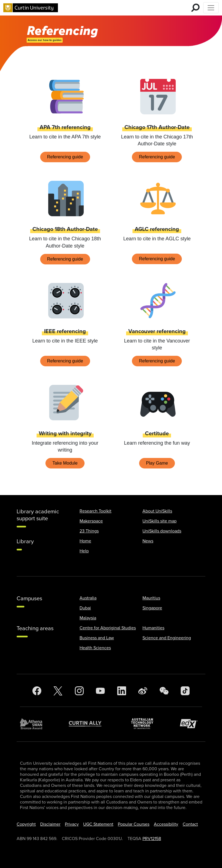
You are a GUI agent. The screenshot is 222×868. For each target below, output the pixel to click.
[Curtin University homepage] (31, 8)
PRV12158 (152, 839)
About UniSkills (157, 511)
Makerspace (91, 521)
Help (84, 551)
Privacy (72, 824)
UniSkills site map (160, 521)
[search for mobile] (195, 8)
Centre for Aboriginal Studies (108, 628)
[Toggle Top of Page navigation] (211, 8)
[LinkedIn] (122, 691)
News (148, 541)
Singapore (152, 608)
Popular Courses (134, 824)
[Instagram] (79, 691)
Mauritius (151, 598)
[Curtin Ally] (89, 724)
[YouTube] (100, 691)
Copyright (26, 824)
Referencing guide (65, 157)
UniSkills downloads (162, 531)
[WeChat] (164, 691)
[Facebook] (37, 691)
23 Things (89, 531)
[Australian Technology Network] (145, 724)
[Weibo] (143, 691)
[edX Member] (191, 724)
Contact (190, 824)
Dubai (85, 608)
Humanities (153, 628)
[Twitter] (58, 691)
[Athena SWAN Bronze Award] (34, 724)
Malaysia (88, 618)
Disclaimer (50, 824)
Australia (88, 598)
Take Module (65, 463)
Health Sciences (95, 648)
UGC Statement (98, 824)
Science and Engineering (167, 638)
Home (85, 541)
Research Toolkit (95, 511)
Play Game (157, 463)
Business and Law (97, 638)
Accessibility (166, 824)
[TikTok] (185, 691)
